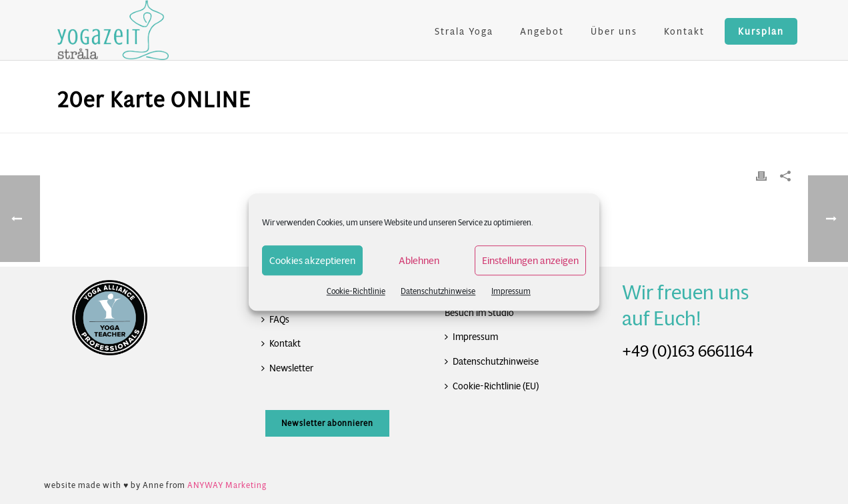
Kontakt (684, 31)
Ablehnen (419, 260)
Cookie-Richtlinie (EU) (492, 386)
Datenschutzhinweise (438, 291)
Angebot (542, 31)
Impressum (511, 291)
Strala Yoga (464, 31)
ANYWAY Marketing (227, 485)
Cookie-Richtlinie (356, 291)
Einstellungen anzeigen (530, 260)
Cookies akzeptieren (312, 260)
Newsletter (287, 368)
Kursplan (761, 31)
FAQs (275, 319)
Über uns (614, 31)
